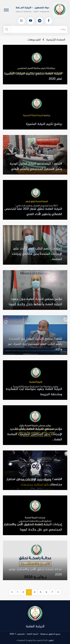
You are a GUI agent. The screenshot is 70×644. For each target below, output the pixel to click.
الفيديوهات (34, 40)
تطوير (35, 640)
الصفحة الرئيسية (56, 40)
